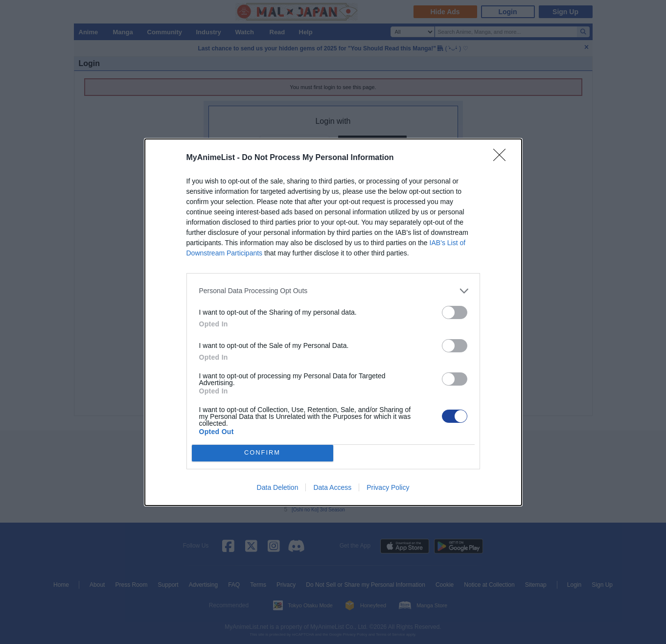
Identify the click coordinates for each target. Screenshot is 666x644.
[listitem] (333, 291)
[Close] (503, 158)
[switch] (455, 312)
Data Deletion (278, 487)
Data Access (332, 487)
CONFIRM (263, 453)
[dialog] (333, 322)
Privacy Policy (388, 487)
